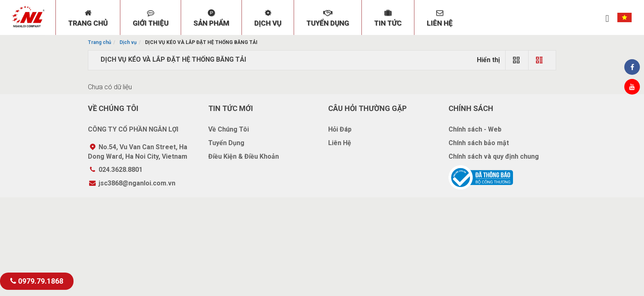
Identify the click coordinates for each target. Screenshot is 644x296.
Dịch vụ (128, 42)
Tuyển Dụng (226, 143)
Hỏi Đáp (340, 129)
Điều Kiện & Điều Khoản (244, 156)
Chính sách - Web (475, 129)
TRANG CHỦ (88, 18)
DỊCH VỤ (268, 18)
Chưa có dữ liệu (110, 87)
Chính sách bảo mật (479, 143)
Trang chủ (100, 42)
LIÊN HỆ (440, 18)
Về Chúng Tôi (229, 129)
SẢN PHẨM (211, 18)
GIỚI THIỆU (151, 18)
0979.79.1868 (37, 281)
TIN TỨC (388, 18)
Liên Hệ (340, 143)
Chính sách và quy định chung (494, 156)
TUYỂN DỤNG (328, 18)
